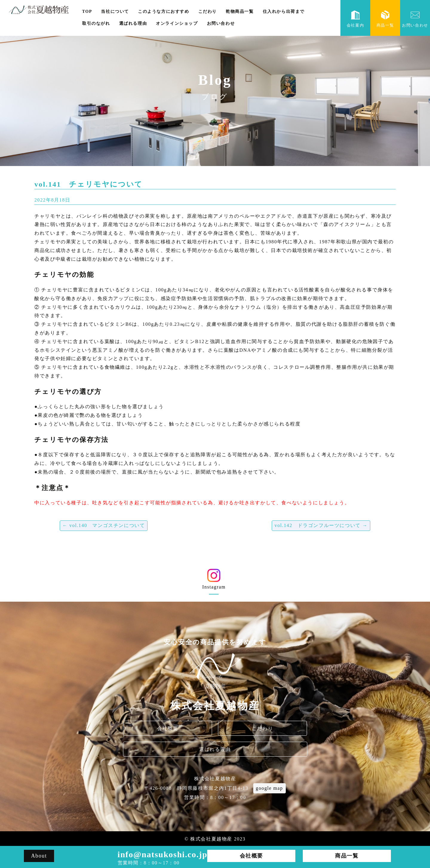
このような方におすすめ (164, 11)
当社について (115, 11)
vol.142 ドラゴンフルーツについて (321, 525)
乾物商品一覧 (240, 11)
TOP (87, 11)
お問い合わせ (221, 23)
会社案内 (355, 19)
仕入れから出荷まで (284, 11)
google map (269, 788)
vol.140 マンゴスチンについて (104, 525)
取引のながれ (96, 23)
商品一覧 (385, 19)
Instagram (214, 581)
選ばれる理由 (133, 23)
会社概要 (168, 728)
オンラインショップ (177, 23)
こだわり (208, 11)
